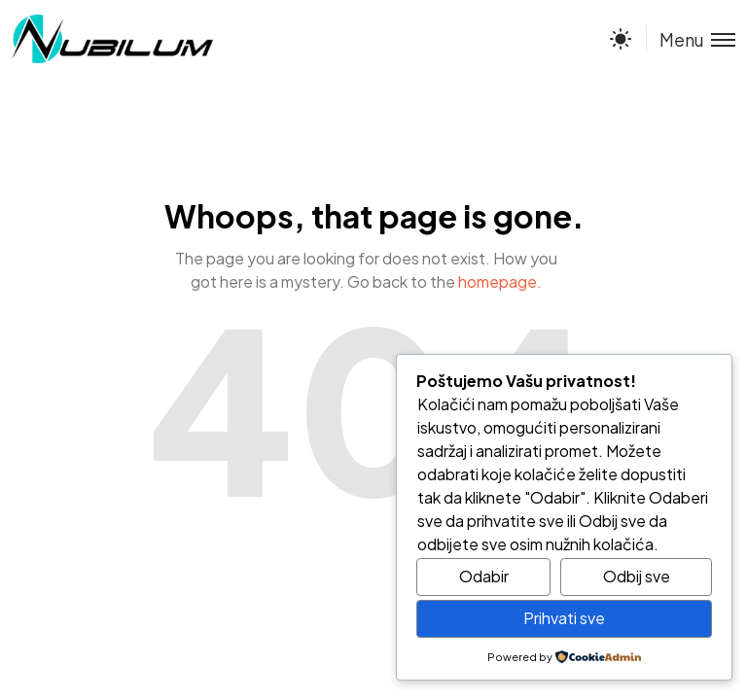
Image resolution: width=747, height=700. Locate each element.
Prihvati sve (564, 618)
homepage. (500, 281)
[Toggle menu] (691, 39)
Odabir (484, 576)
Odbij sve (637, 576)
